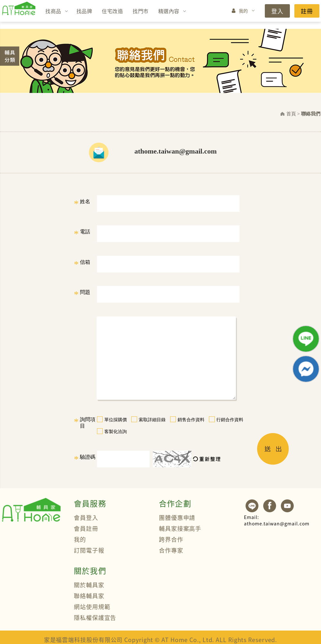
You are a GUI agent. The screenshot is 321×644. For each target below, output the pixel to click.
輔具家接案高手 (180, 528)
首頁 (291, 114)
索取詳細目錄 (152, 420)
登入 (277, 11)
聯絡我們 (311, 114)
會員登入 (86, 517)
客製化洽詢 (116, 432)
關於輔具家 (89, 585)
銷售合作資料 (191, 420)
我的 (243, 11)
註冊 (307, 11)
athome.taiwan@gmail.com (277, 520)
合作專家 (171, 550)
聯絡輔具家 (89, 596)
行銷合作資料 (230, 420)
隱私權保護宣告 (95, 617)
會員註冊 (86, 528)
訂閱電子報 (89, 550)
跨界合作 (171, 539)
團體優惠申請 (177, 517)
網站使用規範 (92, 606)
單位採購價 (116, 420)
